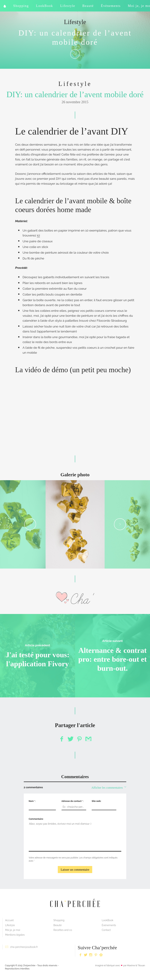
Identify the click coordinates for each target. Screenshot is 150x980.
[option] (75, 524)
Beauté (88, 6)
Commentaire (36, 819)
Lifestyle (68, 6)
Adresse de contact (72, 801)
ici (38, 235)
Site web (96, 801)
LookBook (45, 6)
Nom (32, 801)
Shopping (21, 6)
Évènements (111, 6)
